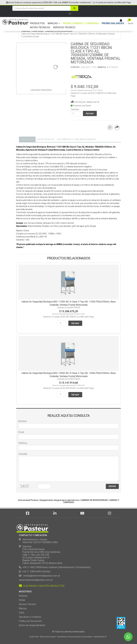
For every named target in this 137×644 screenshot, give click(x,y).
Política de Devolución (30, 621)
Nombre (22, 421)
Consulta (23, 454)
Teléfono (23, 443)
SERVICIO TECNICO (64, 27)
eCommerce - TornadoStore (57, 637)
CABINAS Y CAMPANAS (32, 31)
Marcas (23, 608)
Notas (22, 600)
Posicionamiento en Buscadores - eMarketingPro (86, 637)
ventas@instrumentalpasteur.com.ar (41, 576)
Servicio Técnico (27, 604)
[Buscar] (74, 8)
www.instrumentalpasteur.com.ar (36, 580)
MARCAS (54, 23)
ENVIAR (112, 486)
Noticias (23, 596)
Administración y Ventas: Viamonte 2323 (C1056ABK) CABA (38, 541)
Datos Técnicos (46, 139)
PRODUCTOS (37, 23)
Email (21, 432)
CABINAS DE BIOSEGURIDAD (59, 31)
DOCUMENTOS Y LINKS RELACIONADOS (76, 139)
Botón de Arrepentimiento (32, 625)
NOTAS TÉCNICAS (40, 27)
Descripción (27, 139)
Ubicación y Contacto (30, 617)
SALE (22, 613)
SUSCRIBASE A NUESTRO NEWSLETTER (42, 586)
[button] (70, 13)
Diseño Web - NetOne (37, 637)
